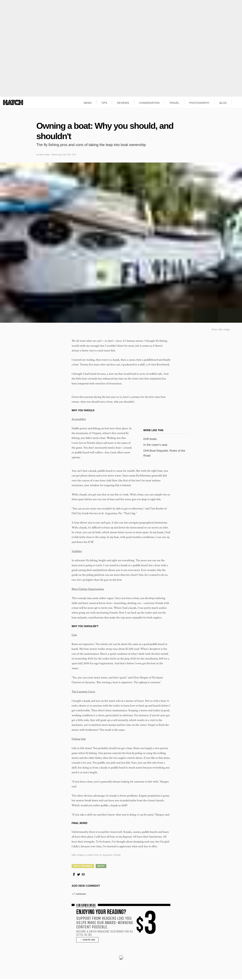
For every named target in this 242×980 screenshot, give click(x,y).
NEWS (88, 103)
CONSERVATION (149, 103)
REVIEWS (123, 103)
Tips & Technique (83, 867)
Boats (101, 867)
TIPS (104, 103)
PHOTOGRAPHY (199, 103)
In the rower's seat (155, 446)
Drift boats (150, 440)
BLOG (223, 103)
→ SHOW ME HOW (87, 941)
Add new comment (86, 887)
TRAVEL (174, 103)
